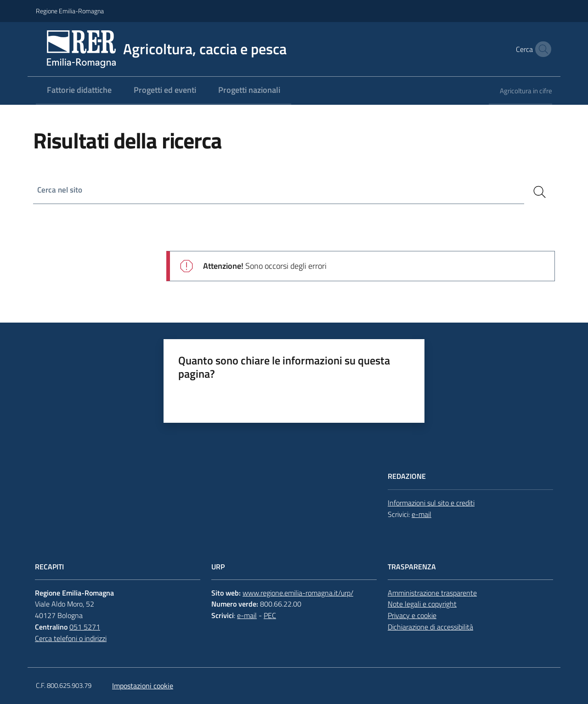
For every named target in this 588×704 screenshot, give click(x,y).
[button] (541, 49)
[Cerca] (540, 192)
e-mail (421, 514)
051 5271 (85, 627)
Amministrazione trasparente (432, 593)
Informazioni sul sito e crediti (431, 503)
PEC (270, 615)
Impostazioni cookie (143, 686)
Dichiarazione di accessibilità (430, 627)
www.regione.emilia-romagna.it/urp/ (298, 593)
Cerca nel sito (61, 190)
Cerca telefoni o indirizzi (71, 638)
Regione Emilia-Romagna (70, 11)
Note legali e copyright (422, 604)
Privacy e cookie (412, 615)
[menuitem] (79, 91)
